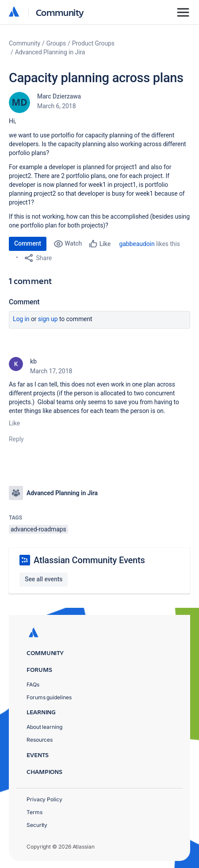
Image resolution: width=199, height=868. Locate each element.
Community (60, 12)
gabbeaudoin (137, 244)
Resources (40, 740)
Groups (56, 43)
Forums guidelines (49, 697)
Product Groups (93, 43)
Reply (16, 439)
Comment (28, 243)
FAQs (33, 684)
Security (37, 825)
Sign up (48, 319)
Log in (21, 319)
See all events (44, 579)
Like (14, 423)
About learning (44, 727)
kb (33, 361)
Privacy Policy (44, 799)
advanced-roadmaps (38, 529)
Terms (34, 812)
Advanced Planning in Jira (50, 52)
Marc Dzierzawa (59, 96)
